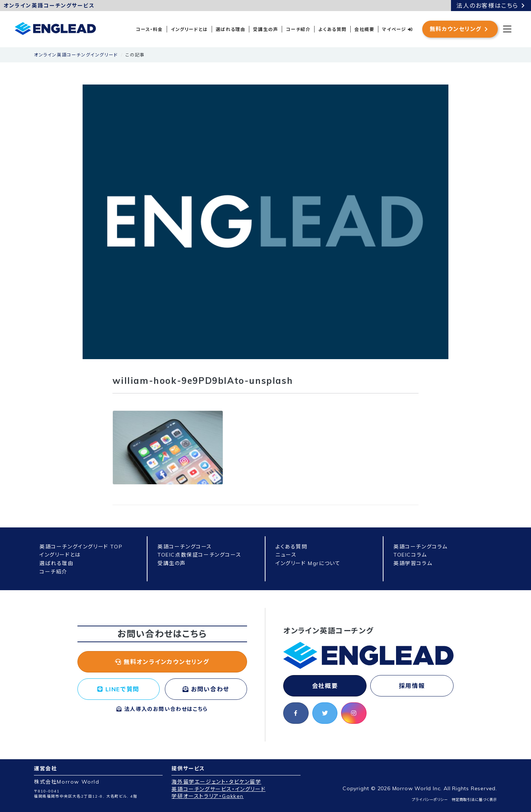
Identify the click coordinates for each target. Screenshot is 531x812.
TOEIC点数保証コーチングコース (199, 555)
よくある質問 (332, 29)
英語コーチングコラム (421, 547)
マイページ (397, 29)
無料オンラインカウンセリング (162, 662)
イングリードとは (189, 29)
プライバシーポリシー (430, 800)
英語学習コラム (413, 563)
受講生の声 (265, 29)
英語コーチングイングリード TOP (81, 547)
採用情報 (412, 686)
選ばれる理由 (231, 29)
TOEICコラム (410, 555)
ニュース (286, 555)
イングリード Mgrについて (308, 563)
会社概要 (364, 29)
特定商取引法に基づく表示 (474, 800)
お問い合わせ (206, 689)
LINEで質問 (118, 689)
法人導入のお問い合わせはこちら (162, 709)
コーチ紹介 (298, 29)
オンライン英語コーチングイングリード (76, 55)
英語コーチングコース (185, 547)
